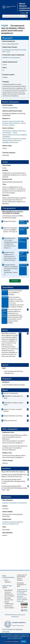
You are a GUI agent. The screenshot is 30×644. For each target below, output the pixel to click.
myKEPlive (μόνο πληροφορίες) (11, 58)
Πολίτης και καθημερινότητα (11, 524)
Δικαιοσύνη (6, 522)
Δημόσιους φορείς (8, 121)
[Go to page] (26, 16)
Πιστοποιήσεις (13, 503)
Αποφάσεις (6, 503)
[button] (12, 641)
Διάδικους (12, 125)
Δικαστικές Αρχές (19, 121)
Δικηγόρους (6, 123)
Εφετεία (5, 44)
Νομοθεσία (20, 522)
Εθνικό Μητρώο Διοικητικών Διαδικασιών (23, 7)
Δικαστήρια (13, 522)
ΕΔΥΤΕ (19, 577)
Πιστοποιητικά (22, 503)
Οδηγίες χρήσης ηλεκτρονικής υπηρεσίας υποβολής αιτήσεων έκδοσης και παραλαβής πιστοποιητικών (14, 141)
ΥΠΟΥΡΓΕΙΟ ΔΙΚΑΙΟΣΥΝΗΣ (10, 108)
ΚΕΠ (17, 44)
